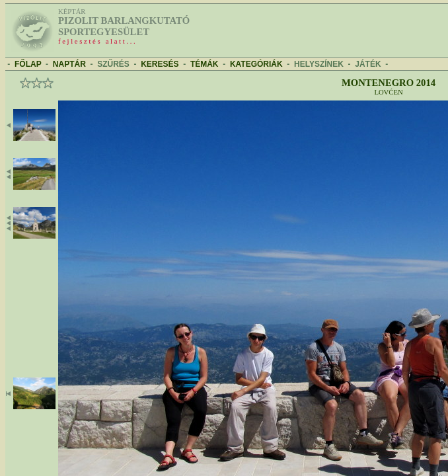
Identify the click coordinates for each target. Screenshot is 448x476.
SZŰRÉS (113, 64)
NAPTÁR (69, 64)
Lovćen (388, 92)
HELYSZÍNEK (319, 64)
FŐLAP (28, 64)
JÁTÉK (368, 64)
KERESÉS (160, 64)
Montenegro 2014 (389, 83)
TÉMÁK (205, 64)
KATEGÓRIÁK (256, 64)
